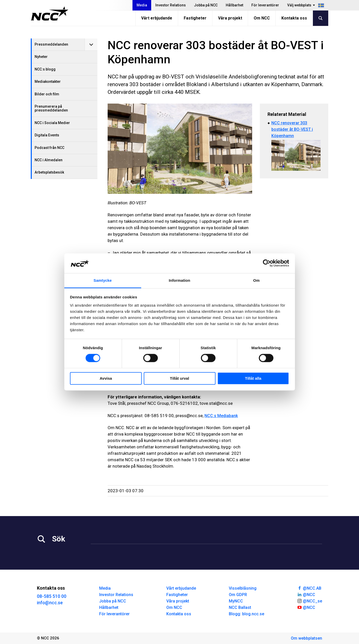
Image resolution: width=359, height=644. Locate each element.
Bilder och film (47, 94)
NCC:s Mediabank (221, 416)
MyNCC (236, 601)
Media (142, 5)
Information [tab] (180, 280)
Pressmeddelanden (51, 44)
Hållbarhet (234, 5)
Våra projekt (230, 18)
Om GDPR (238, 595)
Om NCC (262, 18)
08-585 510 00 (52, 596)
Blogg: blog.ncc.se (247, 614)
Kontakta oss (294, 18)
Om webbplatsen (306, 638)
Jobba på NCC (206, 5)
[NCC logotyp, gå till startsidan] (50, 14)
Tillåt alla (253, 378)
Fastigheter (195, 18)
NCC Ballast (240, 607)
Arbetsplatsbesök (49, 172)
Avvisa (106, 378)
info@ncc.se (50, 603)
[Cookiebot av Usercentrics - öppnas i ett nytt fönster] (267, 263)
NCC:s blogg (45, 69)
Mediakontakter (48, 82)
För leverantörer (265, 5)
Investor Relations (171, 5)
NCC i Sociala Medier (52, 123)
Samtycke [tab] (103, 280)
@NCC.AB (309, 588)
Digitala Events (47, 135)
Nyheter (41, 57)
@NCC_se (310, 601)
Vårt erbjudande (157, 18)
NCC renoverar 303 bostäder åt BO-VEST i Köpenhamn (292, 129)
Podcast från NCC (49, 148)
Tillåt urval (179, 378)
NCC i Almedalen (49, 160)
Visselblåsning (243, 588)
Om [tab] (256, 280)
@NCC (306, 594)
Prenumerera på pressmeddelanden (51, 108)
